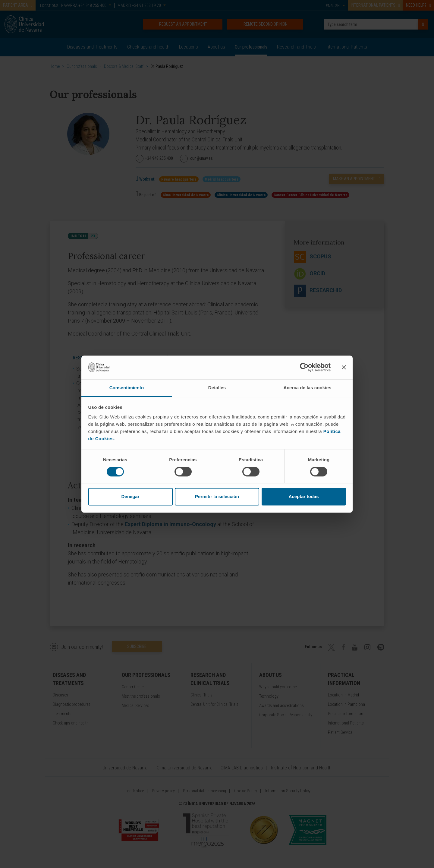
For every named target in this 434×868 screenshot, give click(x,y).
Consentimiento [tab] (127, 388)
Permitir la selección (217, 497)
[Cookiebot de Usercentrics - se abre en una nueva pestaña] (304, 367)
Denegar (130, 497)
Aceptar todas (303, 497)
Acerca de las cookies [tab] (308, 388)
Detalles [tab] (217, 388)
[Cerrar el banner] (344, 367)
